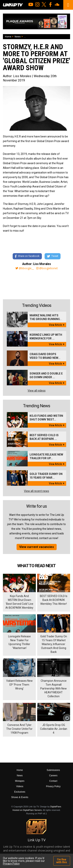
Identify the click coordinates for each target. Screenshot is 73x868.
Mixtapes (20, 781)
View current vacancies (37, 547)
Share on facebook (27, 256)
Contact (53, 781)
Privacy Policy (53, 786)
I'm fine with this (62, 861)
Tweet (53, 256)
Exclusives (20, 792)
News (18, 37)
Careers (53, 776)
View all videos (37, 391)
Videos (20, 786)
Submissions (53, 770)
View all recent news (36, 491)
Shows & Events (20, 797)
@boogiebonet (47, 268)
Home (8, 37)
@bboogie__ (25, 268)
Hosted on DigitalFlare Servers (27, 810)
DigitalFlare (56, 807)
